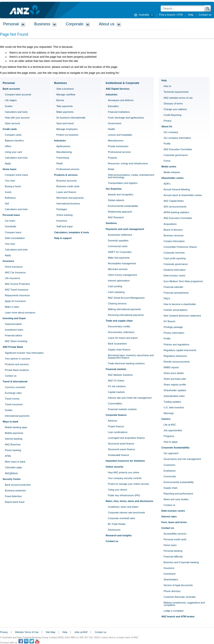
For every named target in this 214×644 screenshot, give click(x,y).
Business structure (174, 235)
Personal (9, 83)
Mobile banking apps (16, 427)
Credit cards (10, 129)
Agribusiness (63, 146)
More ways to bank (15, 462)
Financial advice (14, 335)
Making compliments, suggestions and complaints (184, 604)
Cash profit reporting (175, 258)
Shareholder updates (175, 390)
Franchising (63, 158)
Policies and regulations (176, 344)
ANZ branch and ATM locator (178, 616)
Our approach (171, 453)
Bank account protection (18, 485)
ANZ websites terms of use (178, 98)
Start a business (65, 89)
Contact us (205, 15)
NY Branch (169, 321)
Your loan (10, 181)
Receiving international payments (126, 315)
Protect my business (67, 135)
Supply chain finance (119, 350)
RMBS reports (171, 367)
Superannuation (13, 324)
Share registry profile (175, 385)
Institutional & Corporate (122, 83)
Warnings (169, 413)
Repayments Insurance (17, 295)
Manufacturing (64, 152)
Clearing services (117, 303)
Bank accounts (11, 89)
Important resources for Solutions (125, 461)
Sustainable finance (118, 455)
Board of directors (173, 230)
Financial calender (173, 287)
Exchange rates (13, 393)
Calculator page (13, 467)
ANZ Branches (13, 444)
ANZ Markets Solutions (120, 375)
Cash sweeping (116, 292)
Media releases (172, 172)
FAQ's (167, 298)
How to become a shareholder (180, 304)
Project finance (116, 426)
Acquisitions (170, 224)
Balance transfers (14, 141)
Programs (169, 436)
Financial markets (116, 369)
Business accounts (66, 181)
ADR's (167, 184)
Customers (169, 465)
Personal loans (11, 215)
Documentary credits (119, 326)
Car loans (10, 221)
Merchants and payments (70, 198)
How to (167, 86)
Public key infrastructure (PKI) (124, 495)
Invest (8, 192)
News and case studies (176, 499)
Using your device (118, 490)
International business (68, 204)
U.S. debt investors (174, 407)
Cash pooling (115, 286)
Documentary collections (121, 332)
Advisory (113, 421)
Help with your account (17, 118)
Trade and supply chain (119, 321)
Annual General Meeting (177, 189)
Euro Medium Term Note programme (183, 281)
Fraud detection (13, 496)
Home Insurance (14, 267)
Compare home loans (17, 175)
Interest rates (169, 516)
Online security (114, 467)
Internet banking (14, 439)
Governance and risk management (182, 459)
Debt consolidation (15, 238)
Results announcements (177, 362)
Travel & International (15, 381)
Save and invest (65, 123)
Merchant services (118, 269)
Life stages (11, 100)
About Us (167, 126)
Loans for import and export (123, 338)
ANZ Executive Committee (178, 149)
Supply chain (171, 488)
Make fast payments (119, 258)
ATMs (8, 456)
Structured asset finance (121, 444)
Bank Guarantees (117, 344)
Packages (62, 209)
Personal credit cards (175, 539)
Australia (143, 15)
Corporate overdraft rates (121, 518)
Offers (8, 146)
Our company (171, 132)
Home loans (10, 169)
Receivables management (122, 263)
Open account (12, 123)
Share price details (174, 373)
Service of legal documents (178, 585)
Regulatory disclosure (175, 356)
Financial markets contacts (122, 409)
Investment (170, 574)
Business (61, 83)
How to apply (171, 442)
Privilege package (173, 327)
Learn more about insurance (20, 313)
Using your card (13, 152)
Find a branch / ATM (171, 15)
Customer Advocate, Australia (180, 597)
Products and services (17, 364)
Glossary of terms (173, 104)
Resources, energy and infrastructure (128, 163)
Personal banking (173, 551)
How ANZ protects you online (124, 472)
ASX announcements (175, 207)
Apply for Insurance (15, 301)
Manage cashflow (66, 94)
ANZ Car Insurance (15, 272)
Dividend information (175, 270)
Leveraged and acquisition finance (126, 438)
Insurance (8, 261)
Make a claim (12, 307)
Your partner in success (18, 359)
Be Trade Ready (117, 524)
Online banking (65, 215)
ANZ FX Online (116, 381)
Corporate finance (116, 415)
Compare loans (13, 232)
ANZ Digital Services (118, 89)
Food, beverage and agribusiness (126, 118)
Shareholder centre (172, 178)
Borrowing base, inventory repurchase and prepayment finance (131, 356)
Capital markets (116, 392)
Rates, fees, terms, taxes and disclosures (129, 501)
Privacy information (174, 333)
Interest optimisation (119, 281)
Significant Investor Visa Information (24, 353)
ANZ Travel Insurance (17, 290)
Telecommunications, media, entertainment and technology (131, 176)
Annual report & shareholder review (183, 195)
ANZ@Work (11, 473)
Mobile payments (14, 433)
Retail (59, 163)
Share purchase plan (175, 379)
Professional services (68, 169)
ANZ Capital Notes (174, 201)
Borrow (60, 100)
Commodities (115, 403)
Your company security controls (125, 478)
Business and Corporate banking (181, 562)
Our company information (177, 138)
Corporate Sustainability (175, 448)
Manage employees (67, 129)
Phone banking (13, 450)
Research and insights (119, 535)
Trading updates (172, 402)
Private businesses (118, 146)
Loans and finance (66, 192)
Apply (8, 163)
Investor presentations (176, 310)
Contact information (174, 241)
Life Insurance (12, 278)
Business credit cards (68, 186)
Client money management (122, 275)
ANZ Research (116, 217)
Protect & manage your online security (128, 484)
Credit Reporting (172, 115)
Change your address (175, 109)
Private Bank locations (17, 370)
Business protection (15, 490)
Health (111, 129)
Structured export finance (121, 449)
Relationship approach (120, 212)
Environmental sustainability (123, 206)
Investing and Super (14, 318)
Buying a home (13, 186)
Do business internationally (71, 118)
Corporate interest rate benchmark (126, 513)
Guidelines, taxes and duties (123, 507)
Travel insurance (14, 404)
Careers (166, 419)
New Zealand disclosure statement (182, 316)
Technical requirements (176, 92)
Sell (7, 204)
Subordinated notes (174, 396)
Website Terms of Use (27, 632)
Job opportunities (173, 430)
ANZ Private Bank (13, 347)
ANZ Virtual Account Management (126, 298)
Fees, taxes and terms (174, 522)
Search (208, 8)
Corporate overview (174, 253)
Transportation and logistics (123, 183)
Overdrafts (11, 226)
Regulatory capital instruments (180, 350)
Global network (116, 200)
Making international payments (124, 309)
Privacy (168, 121)
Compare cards (13, 135)
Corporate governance (176, 155)
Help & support (63, 238)
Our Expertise (114, 189)
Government (115, 123)
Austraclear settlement (120, 235)
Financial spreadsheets (176, 293)
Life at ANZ (170, 425)
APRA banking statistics (176, 212)
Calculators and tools (16, 112)
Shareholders (171, 579)
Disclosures (114, 530)
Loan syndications (118, 432)
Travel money (12, 399)
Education (113, 106)
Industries (60, 141)
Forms (167, 161)
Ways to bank (10, 422)
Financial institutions (119, 112)
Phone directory (172, 591)
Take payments (65, 106)
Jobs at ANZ (81, 632)
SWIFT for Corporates (120, 252)
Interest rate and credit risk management (130, 398)
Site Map (51, 632)
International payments (17, 416)
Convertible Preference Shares (180, 247)
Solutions (111, 223)
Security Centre (12, 479)
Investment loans (14, 330)
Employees (170, 471)
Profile (167, 144)
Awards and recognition (121, 194)
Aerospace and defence (121, 100)
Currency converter (15, 387)
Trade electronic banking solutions (126, 363)
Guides (9, 106)
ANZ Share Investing (16, 341)
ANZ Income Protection (17, 284)
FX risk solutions (117, 386)
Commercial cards (118, 246)
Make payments (65, 112)
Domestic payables (118, 241)
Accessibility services (175, 534)
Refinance (10, 198)
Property (113, 158)
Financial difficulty (173, 557)
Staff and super (65, 226)
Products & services (66, 175)
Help (191, 15)
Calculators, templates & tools (72, 232)
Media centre (169, 167)
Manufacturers (116, 141)
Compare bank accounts (18, 94)
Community (170, 476)
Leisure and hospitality (120, 135)
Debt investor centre (174, 276)
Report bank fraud (15, 502)
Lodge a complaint (173, 611)
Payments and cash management (125, 229)
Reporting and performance (178, 494)
